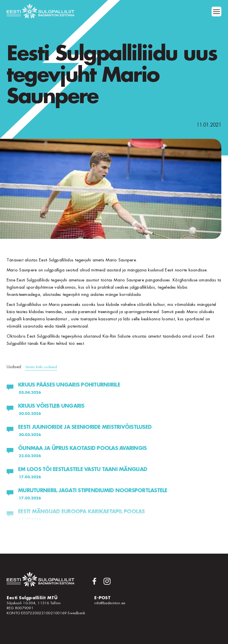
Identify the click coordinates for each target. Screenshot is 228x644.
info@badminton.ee (110, 603)
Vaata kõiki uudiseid (41, 367)
